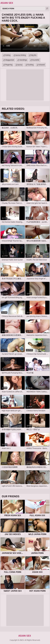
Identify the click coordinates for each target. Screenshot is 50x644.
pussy (20, 65)
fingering (9, 65)
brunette (36, 60)
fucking (31, 65)
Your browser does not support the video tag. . (25, 38)
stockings (23, 60)
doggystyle (10, 60)
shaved (42, 65)
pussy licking (21, 55)
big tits (34, 55)
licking (8, 55)
